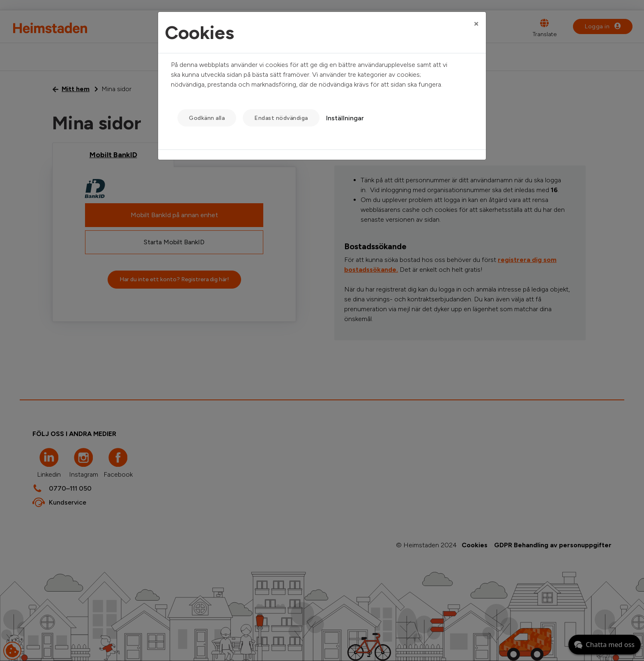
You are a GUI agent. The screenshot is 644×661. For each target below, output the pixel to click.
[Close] (476, 23)
